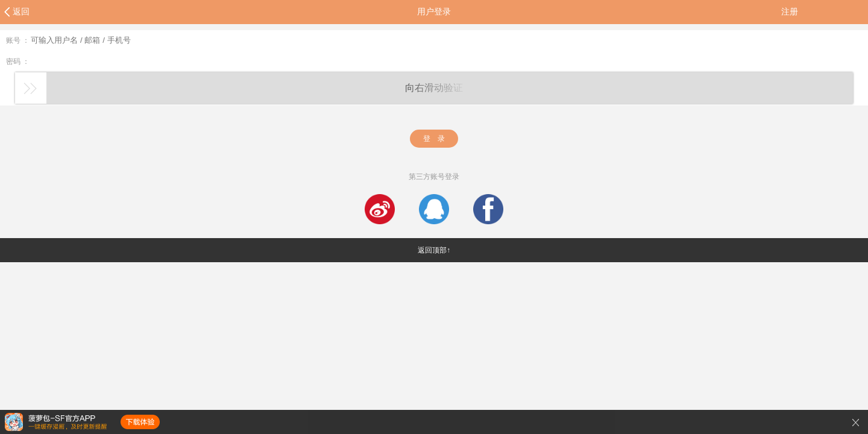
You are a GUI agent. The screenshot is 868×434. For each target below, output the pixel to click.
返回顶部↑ (434, 250)
